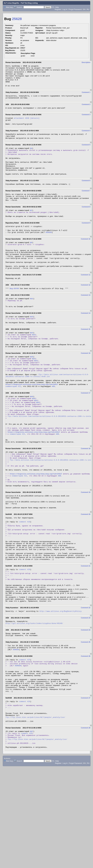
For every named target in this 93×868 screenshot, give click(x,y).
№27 (32, 819)
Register (58, 9)
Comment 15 (86, 358)
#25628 (49, 251)
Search (19, 7)
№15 (32, 389)
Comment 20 (86, 572)
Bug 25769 (14, 314)
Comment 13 (86, 320)
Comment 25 (86, 717)
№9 (31, 262)
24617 (23, 48)
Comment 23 (86, 691)
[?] (53, 7)
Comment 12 (86, 310)
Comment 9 (86, 240)
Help (57, 7)
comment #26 (25, 785)
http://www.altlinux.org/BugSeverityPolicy (60, 685)
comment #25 (25, 736)
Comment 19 (86, 547)
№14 (32, 362)
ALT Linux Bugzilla (11, 3)
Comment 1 (86, 97)
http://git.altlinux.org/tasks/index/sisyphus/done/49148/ (34, 698)
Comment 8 (86, 223)
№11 (32, 324)
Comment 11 (86, 299)
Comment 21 (86, 632)
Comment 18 (86, 496)
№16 (32, 435)
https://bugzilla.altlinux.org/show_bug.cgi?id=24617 (32, 422)
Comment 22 (86, 681)
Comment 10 (86, 258)
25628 (17, 19)
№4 (31, 157)
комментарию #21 (13, 425)
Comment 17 (86, 431)
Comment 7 (86, 205)
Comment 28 (86, 815)
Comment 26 (86, 732)
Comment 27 (86, 781)
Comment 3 (86, 120)
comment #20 (25, 636)
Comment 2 (86, 110)
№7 (31, 226)
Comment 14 (86, 340)
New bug (9, 7)
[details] (35, 124)
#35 (53, 425)
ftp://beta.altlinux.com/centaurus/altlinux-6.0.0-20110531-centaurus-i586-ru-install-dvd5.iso (47, 412)
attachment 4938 (21, 124)
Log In (65, 9)
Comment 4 (86, 138)
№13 (32, 344)
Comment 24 (86, 704)
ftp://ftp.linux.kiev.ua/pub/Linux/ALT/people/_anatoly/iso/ (35, 804)
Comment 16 (86, 385)
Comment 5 (86, 153)
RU (88, 9)
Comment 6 (86, 194)
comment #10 (25, 581)
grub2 (23, 56)
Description (86, 62)
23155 (23, 50)
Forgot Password (75, 9)
